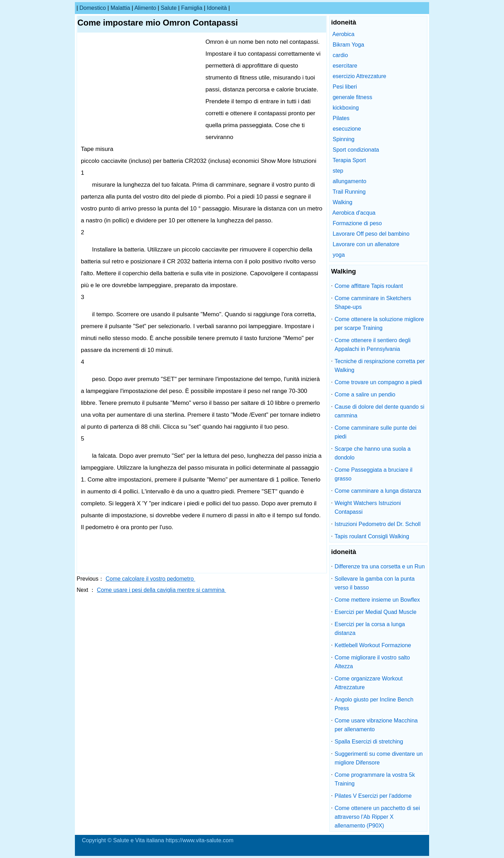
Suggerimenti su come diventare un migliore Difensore (379, 758)
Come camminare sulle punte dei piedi (376, 432)
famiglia (192, 8)
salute (169, 8)
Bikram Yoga (348, 45)
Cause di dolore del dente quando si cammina (379, 411)
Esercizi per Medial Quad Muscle (376, 612)
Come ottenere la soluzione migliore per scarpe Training (379, 324)
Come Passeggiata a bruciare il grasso (373, 474)
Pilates (341, 118)
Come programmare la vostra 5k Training (375, 779)
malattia (120, 8)
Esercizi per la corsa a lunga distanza (370, 629)
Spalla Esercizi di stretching (369, 742)
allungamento (349, 181)
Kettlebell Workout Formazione (373, 645)
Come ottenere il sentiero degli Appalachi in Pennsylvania (373, 345)
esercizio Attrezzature (359, 76)
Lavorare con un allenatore (366, 244)
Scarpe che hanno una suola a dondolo (373, 453)
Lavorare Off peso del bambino (371, 234)
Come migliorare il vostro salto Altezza (372, 662)
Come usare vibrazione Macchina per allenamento (376, 725)
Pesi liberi (345, 87)
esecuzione (347, 129)
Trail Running (349, 192)
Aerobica (344, 34)
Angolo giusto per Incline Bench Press (374, 704)
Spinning (343, 139)
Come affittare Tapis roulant (369, 286)
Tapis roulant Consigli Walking (372, 536)
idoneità (217, 8)
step (338, 171)
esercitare (345, 66)
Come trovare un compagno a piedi (378, 382)
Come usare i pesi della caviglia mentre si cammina (162, 590)
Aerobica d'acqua (354, 213)
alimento (145, 8)
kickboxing (346, 108)
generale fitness (352, 97)
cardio (340, 55)
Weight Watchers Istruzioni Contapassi (368, 507)
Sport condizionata (356, 150)
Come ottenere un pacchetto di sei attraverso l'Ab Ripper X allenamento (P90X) (377, 817)
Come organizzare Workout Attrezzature (369, 683)
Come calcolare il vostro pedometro (150, 579)
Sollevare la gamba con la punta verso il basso (375, 583)
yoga (339, 255)
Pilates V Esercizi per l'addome (373, 796)
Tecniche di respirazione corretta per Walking (380, 366)
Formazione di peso (357, 223)
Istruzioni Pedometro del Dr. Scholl (377, 524)
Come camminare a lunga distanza (378, 491)
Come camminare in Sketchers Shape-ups (373, 303)
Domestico (93, 8)
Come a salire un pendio (365, 395)
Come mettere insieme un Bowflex (377, 600)
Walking (342, 202)
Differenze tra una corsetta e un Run (380, 566)
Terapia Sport (349, 160)
